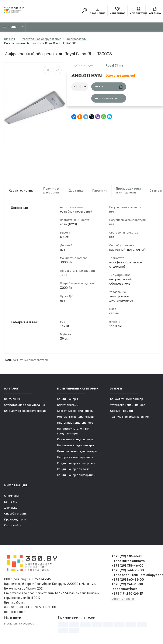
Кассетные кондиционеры (75, 411)
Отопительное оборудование (25, 405)
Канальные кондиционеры (75, 440)
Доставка (76, 191)
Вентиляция (12, 399)
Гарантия (100, 191)
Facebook (27, 624)
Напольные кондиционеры (75, 446)
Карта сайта (13, 526)
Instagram (11, 624)
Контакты (11, 502)
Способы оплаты (16, 514)
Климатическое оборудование (25, 411)
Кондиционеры (67, 399)
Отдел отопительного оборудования (135, 575)
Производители (15, 520)
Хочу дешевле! (121, 75)
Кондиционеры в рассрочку (76, 463)
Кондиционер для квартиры (76, 475)
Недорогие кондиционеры (75, 457)
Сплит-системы (68, 405)
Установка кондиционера (128, 405)
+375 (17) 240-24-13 (127, 594)
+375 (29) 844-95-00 (128, 571)
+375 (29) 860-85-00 (128, 580)
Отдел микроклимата (128, 561)
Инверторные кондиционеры (77, 451)
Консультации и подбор (127, 399)
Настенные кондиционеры (75, 423)
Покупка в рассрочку (51, 191)
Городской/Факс (124, 589)
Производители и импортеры (128, 191)
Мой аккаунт (138, 11)
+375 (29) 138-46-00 (127, 557)
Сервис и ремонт (122, 411)
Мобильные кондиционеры (76, 417)
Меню (10, 27)
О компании (12, 496)
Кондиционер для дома (73, 469)
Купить (109, 87)
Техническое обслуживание (129, 417)
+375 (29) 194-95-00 (127, 585)
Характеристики (22, 191)
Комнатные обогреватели (30, 360)
